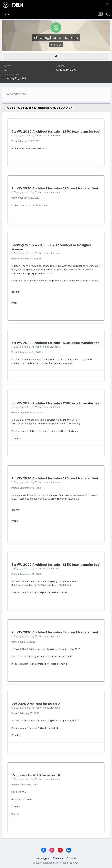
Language (42, 858)
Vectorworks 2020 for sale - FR (36, 775)
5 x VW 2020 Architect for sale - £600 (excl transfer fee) (56, 343)
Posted (25, 141)
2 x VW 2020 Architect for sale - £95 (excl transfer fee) (55, 188)
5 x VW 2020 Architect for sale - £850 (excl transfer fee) (56, 131)
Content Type (17, 94)
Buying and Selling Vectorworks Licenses (37, 135)
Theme (58, 858)
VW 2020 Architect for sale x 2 (36, 704)
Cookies (72, 858)
